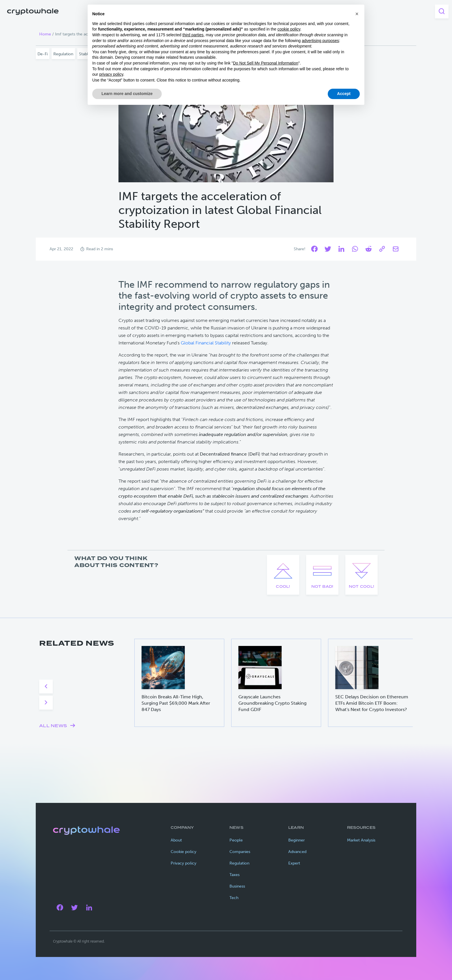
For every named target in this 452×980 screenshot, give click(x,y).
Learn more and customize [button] (127, 94)
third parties (193, 35)
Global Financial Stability (206, 343)
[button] (357, 14)
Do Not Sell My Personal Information (265, 63)
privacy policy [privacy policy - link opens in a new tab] (111, 74)
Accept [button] (344, 94)
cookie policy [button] (289, 29)
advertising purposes (320, 41)
